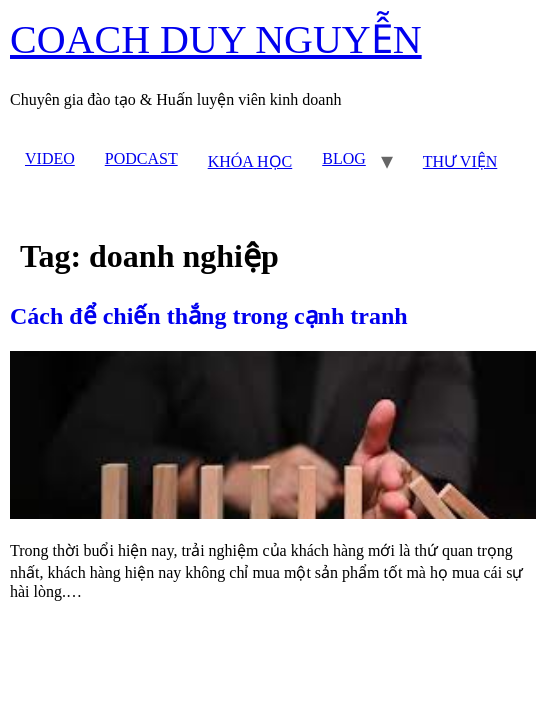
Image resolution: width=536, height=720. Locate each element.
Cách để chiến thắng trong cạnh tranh (209, 316)
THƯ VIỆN (460, 161)
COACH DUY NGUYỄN (216, 39)
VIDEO (50, 158)
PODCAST (141, 158)
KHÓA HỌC (250, 161)
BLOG (344, 158)
